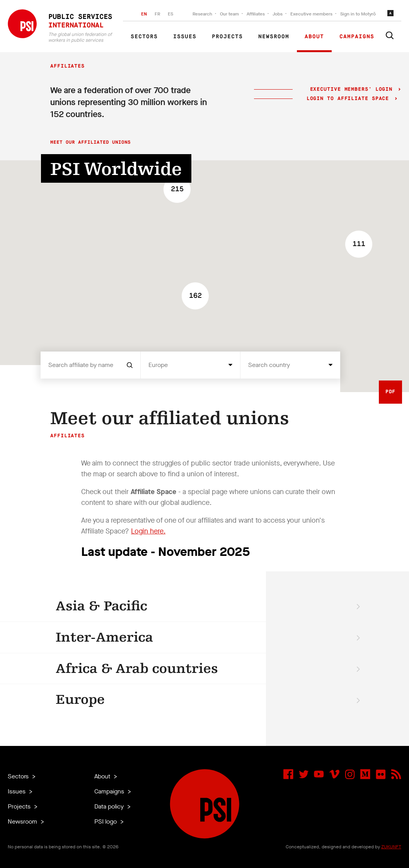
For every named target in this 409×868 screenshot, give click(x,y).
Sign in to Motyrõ (358, 14)
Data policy (110, 806)
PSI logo (106, 821)
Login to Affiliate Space (350, 99)
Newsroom (274, 37)
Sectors (144, 37)
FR (157, 14)
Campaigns (357, 37)
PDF (391, 392)
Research (202, 14)
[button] (359, 244)
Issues (185, 37)
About (314, 37)
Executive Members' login (351, 89)
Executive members (311, 14)
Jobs (278, 14)
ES (170, 14)
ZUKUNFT (391, 847)
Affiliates (256, 14)
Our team (229, 14)
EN (144, 14)
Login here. (148, 531)
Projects (227, 37)
